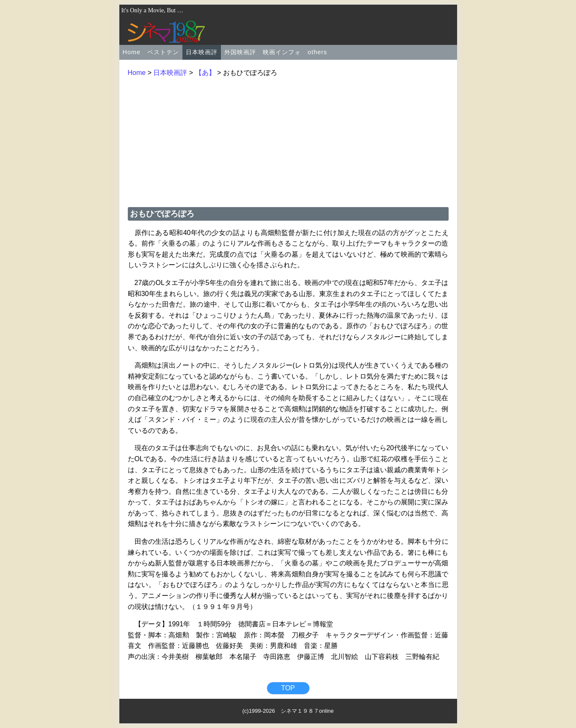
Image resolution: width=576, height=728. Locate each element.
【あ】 (205, 73)
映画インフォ (282, 52)
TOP (288, 688)
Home (132, 52)
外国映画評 (240, 52)
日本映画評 (202, 52)
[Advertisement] (288, 141)
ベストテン (163, 52)
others (317, 52)
